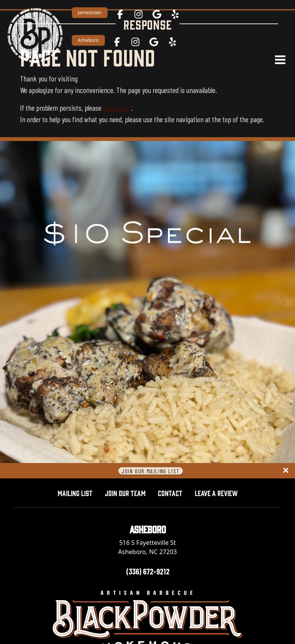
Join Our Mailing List (151, 471)
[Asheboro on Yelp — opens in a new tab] (172, 42)
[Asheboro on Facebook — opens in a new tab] (117, 42)
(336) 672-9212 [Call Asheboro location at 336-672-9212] (148, 571)
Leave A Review (219, 492)
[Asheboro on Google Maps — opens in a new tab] (154, 42)
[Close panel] (286, 471)
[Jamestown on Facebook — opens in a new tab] (120, 14)
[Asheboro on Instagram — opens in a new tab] (135, 42)
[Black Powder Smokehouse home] (35, 35)
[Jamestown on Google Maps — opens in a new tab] (157, 14)
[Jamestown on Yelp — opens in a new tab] (175, 14)
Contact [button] (170, 493)
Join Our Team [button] (125, 493)
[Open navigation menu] (277, 60)
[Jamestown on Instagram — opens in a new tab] (138, 14)
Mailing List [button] (75, 493)
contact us (117, 108)
